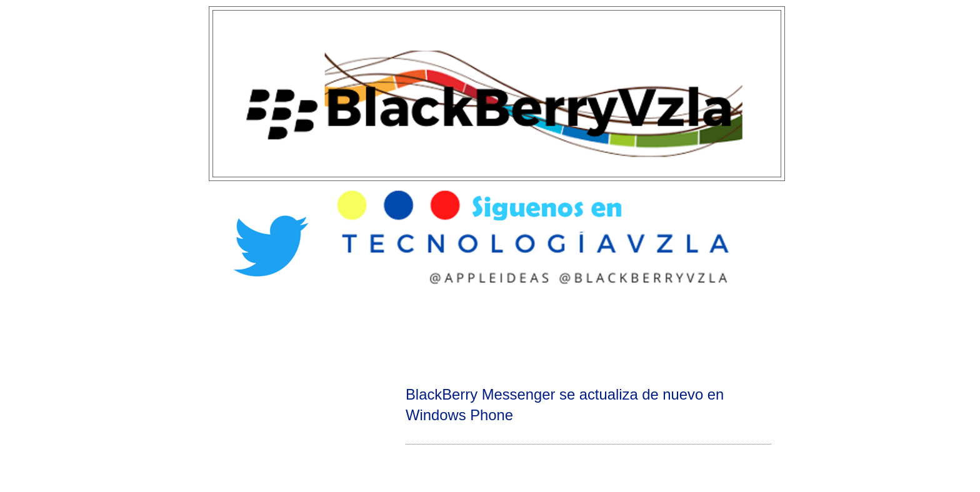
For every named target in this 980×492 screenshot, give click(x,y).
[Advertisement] (490, 335)
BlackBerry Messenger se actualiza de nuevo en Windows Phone (565, 405)
